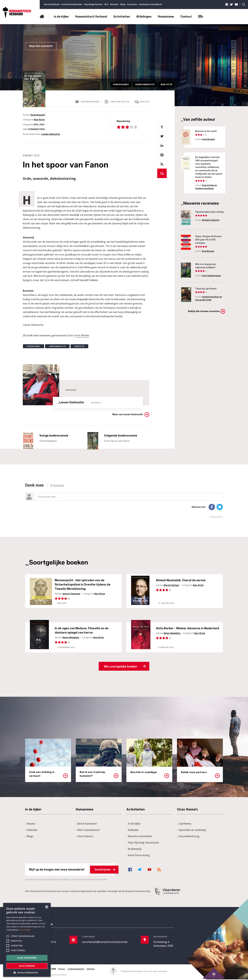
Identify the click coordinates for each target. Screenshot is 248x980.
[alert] (27, 940)
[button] (27, 972)
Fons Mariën (82, 335)
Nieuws (30, 824)
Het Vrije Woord (52, 4)
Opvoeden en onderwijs (192, 830)
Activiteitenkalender (72, 4)
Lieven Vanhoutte (51, 134)
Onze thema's (85, 837)
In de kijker (61, 17)
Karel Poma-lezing (138, 856)
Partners (114, 4)
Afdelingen (144, 17)
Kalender (31, 830)
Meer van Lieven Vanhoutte (128, 414)
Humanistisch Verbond (91, 17)
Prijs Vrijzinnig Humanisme (143, 843)
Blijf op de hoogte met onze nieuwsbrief (72, 870)
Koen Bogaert (38, 115)
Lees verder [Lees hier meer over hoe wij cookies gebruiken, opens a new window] (25, 930)
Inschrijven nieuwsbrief (150, 4)
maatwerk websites (59, 975)
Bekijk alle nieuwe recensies (204, 311)
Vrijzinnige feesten (93, 4)
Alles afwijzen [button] (27, 966)
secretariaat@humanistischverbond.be (105, 943)
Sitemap (91, 969)
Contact (186, 17)
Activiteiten (122, 17)
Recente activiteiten (139, 837)
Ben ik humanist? (87, 824)
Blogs (29, 837)
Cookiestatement (76, 969)
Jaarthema (184, 824)
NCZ (106, 4)
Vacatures (132, 4)
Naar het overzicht (41, 46)
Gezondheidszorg (188, 837)
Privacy (62, 969)
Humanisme (166, 17)
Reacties (145, 102)
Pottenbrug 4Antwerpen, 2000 (163, 944)
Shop (123, 4)
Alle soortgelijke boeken (120, 667)
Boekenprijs (134, 849)
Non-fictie (39, 120)
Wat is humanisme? (88, 830)
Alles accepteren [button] (27, 958)
